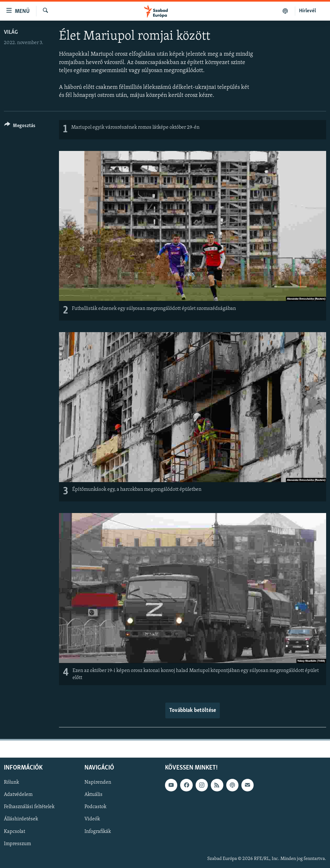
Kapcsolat (15, 832)
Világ (11, 32)
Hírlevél (307, 11)
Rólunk (11, 782)
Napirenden (98, 782)
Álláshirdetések (21, 819)
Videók (92, 819)
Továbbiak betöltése (193, 710)
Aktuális (93, 795)
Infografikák (98, 832)
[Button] (20, 127)
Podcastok (95, 807)
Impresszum (17, 844)
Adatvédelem (18, 795)
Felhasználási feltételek (29, 807)
